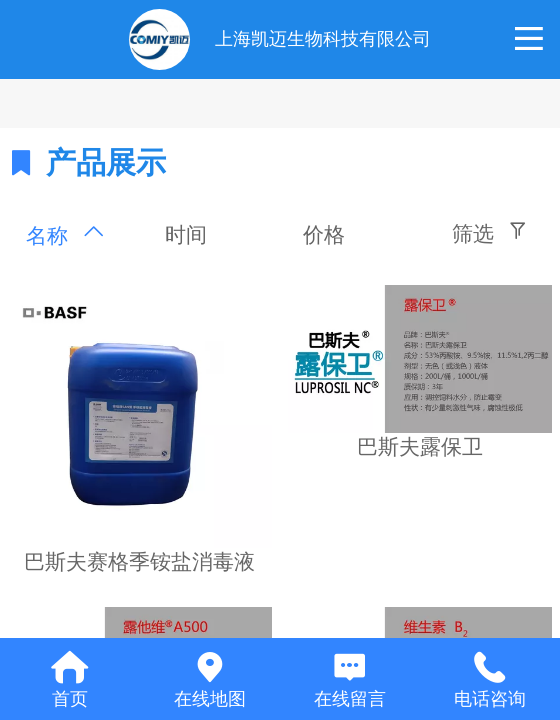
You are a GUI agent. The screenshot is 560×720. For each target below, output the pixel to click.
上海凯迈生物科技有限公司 (323, 39)
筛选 (473, 233)
